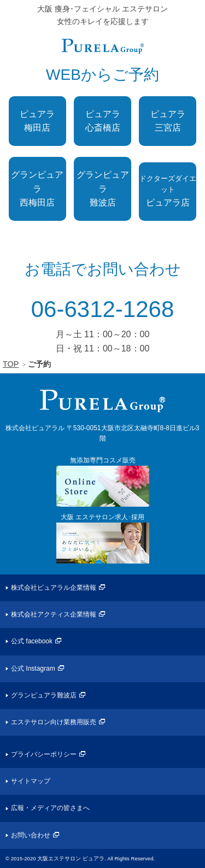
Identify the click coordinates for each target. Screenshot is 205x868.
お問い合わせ (31, 835)
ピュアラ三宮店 (168, 121)
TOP (11, 364)
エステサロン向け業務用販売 (54, 722)
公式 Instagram (33, 668)
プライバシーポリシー (44, 754)
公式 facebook (32, 641)
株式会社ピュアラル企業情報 (54, 588)
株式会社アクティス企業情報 (54, 614)
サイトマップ (31, 781)
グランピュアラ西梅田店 (37, 189)
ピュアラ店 (168, 191)
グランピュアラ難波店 (103, 189)
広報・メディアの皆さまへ (50, 808)
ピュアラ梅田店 (37, 121)
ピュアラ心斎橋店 (103, 121)
